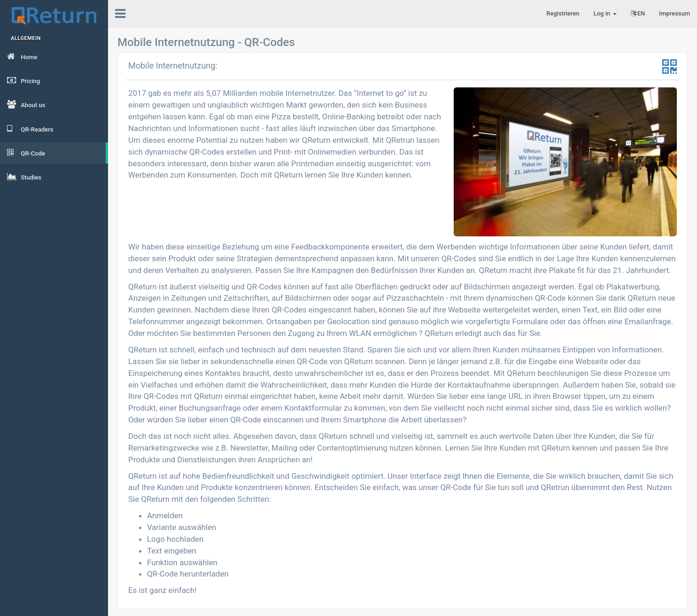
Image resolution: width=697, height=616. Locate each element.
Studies (24, 177)
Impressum (674, 13)
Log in (605, 13)
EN (638, 13)
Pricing (23, 80)
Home (22, 56)
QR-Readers (30, 129)
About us (26, 104)
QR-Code (26, 153)
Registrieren (563, 13)
